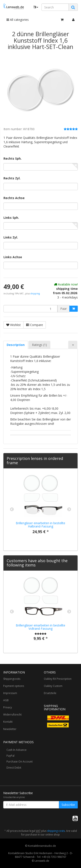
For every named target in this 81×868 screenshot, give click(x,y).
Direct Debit (14, 768)
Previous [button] (12, 509)
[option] (40, 507)
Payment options (14, 686)
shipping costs (56, 831)
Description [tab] (16, 345)
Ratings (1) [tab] (39, 345)
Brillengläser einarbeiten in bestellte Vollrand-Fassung (40, 627)
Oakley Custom (53, 686)
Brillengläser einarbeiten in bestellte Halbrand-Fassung (40, 525)
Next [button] (69, 509)
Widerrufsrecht (12, 715)
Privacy (8, 707)
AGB (6, 700)
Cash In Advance (17, 750)
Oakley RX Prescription (58, 679)
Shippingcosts (12, 679)
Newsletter (10, 729)
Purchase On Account (20, 762)
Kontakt (8, 722)
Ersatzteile (50, 693)
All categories (18, 20)
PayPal (10, 756)
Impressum (10, 693)
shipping (35, 294)
